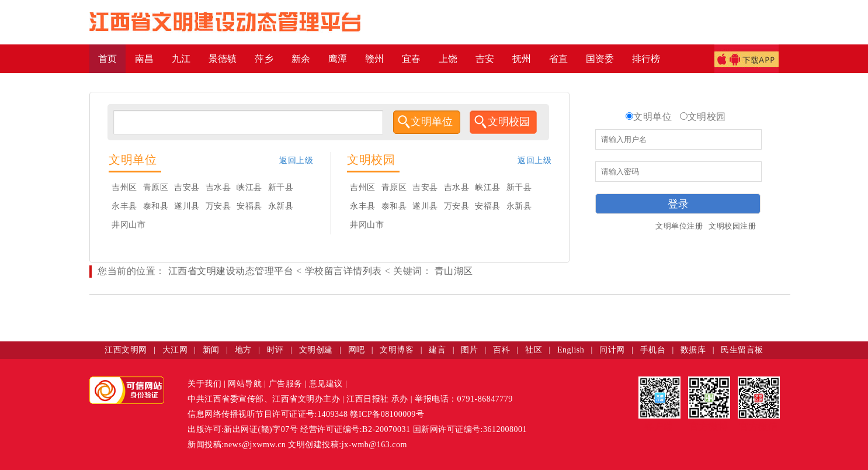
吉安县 (187, 187)
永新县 (281, 206)
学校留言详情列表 (343, 271)
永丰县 (124, 206)
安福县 (249, 206)
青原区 (156, 187)
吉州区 (124, 187)
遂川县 (187, 206)
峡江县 (249, 187)
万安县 (218, 206)
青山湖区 (452, 271)
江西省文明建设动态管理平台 (231, 271)
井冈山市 (129, 225)
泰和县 (156, 206)
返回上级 (296, 160)
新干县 (281, 187)
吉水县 (218, 187)
